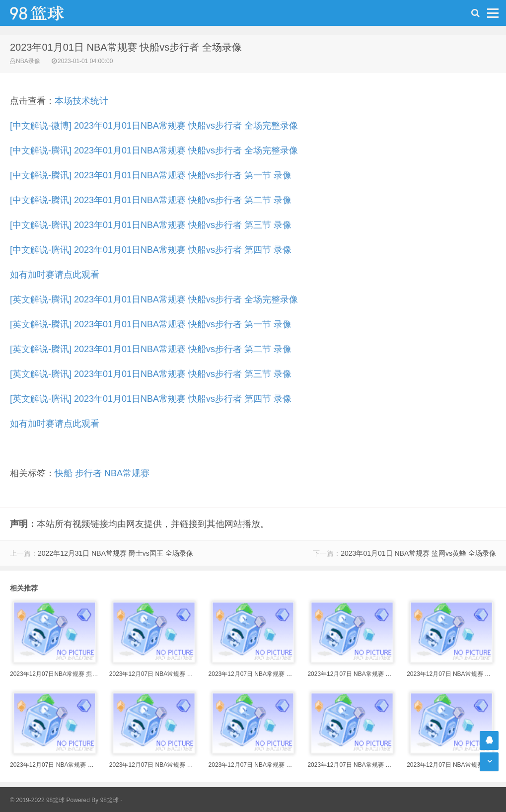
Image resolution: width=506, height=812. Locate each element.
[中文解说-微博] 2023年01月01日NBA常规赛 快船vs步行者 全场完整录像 (154, 126)
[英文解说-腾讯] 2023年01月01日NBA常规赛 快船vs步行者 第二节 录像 (151, 349)
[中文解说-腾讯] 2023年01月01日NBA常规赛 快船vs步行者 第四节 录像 (151, 250)
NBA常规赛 (127, 473)
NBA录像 (28, 61)
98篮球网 (50, 13)
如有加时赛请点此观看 (55, 275)
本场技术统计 (81, 101)
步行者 (88, 473)
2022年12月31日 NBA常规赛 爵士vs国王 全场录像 (115, 553)
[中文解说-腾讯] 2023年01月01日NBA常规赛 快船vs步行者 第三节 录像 (151, 225)
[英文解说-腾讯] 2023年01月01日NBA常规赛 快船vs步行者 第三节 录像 (151, 374)
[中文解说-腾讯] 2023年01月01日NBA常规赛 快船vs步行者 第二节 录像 (151, 200)
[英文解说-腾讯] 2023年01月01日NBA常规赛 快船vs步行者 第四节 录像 (151, 399)
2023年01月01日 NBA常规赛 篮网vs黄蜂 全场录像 (418, 553)
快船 (64, 473)
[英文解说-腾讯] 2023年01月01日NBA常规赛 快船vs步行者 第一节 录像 (151, 324)
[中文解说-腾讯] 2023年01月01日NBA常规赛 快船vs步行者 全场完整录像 (154, 150)
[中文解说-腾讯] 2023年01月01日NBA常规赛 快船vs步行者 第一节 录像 (151, 175)
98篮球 (109, 800)
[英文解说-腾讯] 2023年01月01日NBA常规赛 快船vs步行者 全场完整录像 (154, 299)
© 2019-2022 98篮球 (37, 800)
